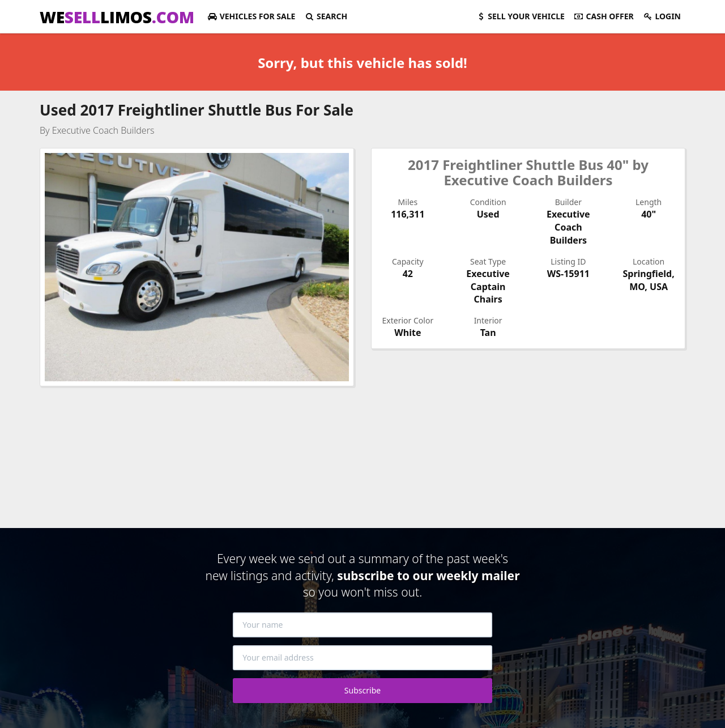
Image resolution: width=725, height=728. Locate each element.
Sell (520, 16)
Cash (604, 16)
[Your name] (362, 625)
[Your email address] (362, 658)
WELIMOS (117, 17)
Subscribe (362, 690)
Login (662, 16)
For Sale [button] (251, 16)
